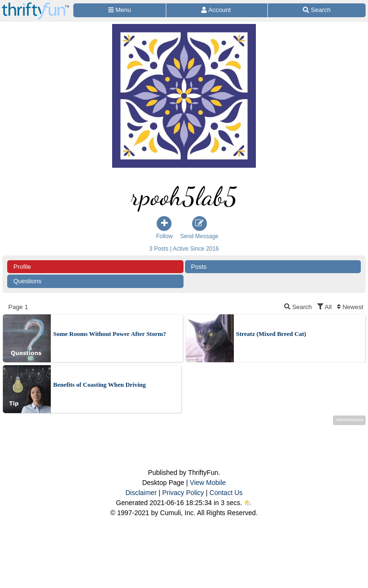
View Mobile (208, 483)
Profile (22, 267)
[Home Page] (35, 6)
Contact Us (226, 493)
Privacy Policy (183, 493)
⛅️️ (248, 503)
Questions (28, 281)
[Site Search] (317, 10)
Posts (199, 267)
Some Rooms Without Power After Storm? (110, 334)
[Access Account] (217, 10)
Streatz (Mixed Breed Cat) (271, 334)
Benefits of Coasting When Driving (99, 385)
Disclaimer (141, 493)
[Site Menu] (120, 10)
